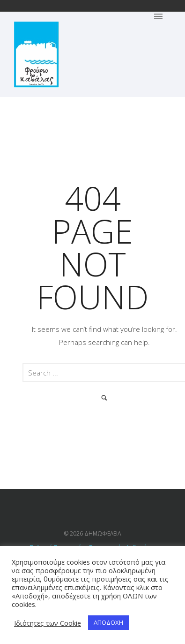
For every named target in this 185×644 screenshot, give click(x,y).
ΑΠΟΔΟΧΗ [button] (108, 622)
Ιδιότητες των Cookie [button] (48, 623)
